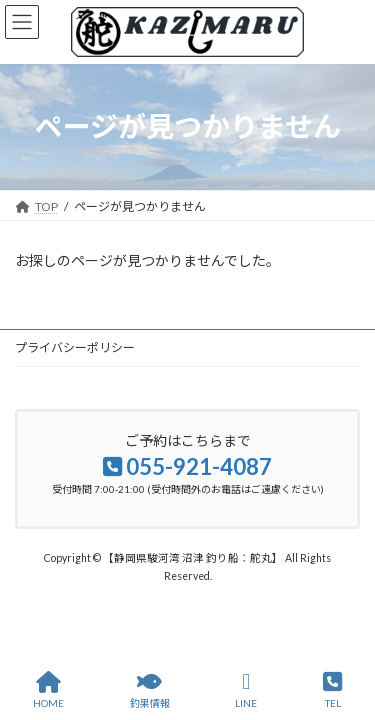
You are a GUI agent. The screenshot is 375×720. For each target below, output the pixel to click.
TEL (332, 690)
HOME (48, 690)
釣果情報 (150, 690)
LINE (246, 690)
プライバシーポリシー (75, 347)
